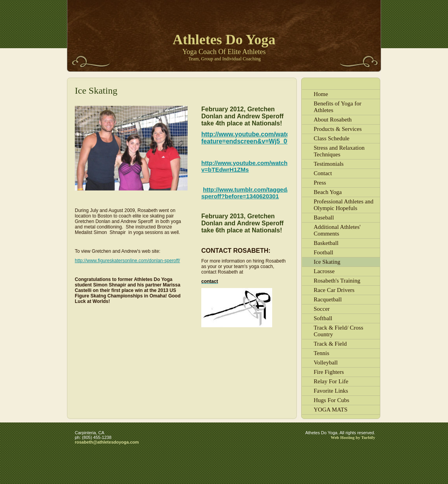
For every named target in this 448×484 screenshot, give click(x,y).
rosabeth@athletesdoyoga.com (107, 442)
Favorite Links (331, 391)
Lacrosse (324, 271)
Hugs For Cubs (331, 400)
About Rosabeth (333, 120)
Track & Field (330, 344)
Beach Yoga (328, 192)
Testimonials (329, 164)
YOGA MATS (331, 410)
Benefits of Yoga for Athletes (338, 107)
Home (321, 94)
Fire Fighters (329, 372)
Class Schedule (331, 138)
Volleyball (326, 363)
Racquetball (328, 299)
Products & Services (338, 129)
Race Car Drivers (334, 290)
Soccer (322, 309)
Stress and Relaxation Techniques (339, 151)
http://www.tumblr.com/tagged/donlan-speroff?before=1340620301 (256, 193)
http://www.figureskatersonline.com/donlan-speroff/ (127, 261)
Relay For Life (331, 381)
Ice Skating (327, 262)
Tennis (322, 353)
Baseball (324, 218)
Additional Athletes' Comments (337, 230)
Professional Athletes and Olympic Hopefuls (343, 205)
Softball (323, 318)
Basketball (326, 243)
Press (320, 183)
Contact (323, 173)
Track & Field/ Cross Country (339, 331)
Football (323, 252)
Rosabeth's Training (337, 281)
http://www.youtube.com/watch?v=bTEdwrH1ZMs (246, 166)
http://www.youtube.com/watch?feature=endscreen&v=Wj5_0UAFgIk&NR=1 (266, 138)
